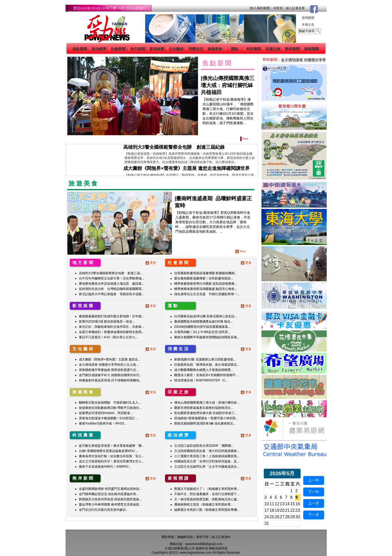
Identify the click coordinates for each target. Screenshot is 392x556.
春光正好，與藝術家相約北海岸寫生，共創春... (112, 327)
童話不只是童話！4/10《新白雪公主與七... (108, 337)
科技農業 (254, 49)
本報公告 (308, 25)
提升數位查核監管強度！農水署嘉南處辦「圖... (112, 446)
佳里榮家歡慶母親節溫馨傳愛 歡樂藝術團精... (206, 273)
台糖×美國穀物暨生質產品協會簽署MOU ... (109, 451)
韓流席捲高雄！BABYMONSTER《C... (201, 380)
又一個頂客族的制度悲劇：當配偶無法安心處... (207, 499)
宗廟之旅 (273, 49)
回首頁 (278, 8)
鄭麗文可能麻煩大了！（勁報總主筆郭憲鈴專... (207, 489)
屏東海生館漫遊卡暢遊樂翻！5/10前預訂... (108, 418)
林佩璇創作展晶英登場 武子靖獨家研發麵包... (110, 380)
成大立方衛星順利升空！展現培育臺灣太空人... (112, 461)
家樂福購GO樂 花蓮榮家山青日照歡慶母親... (205, 359)
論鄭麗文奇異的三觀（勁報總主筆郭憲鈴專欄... (207, 510)
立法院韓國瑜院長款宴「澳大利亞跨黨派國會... (207, 451)
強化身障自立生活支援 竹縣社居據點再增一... (207, 294)
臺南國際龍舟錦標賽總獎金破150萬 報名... (204, 322)
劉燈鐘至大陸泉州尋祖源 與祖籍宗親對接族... (110, 499)
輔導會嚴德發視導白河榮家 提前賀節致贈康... (206, 284)
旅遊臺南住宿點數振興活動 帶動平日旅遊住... (110, 408)
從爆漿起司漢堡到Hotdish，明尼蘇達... (106, 413)
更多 (151, 263)
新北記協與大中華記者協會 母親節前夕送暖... (112, 294)
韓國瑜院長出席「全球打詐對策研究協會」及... (207, 461)
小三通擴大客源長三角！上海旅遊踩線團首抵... (207, 456)
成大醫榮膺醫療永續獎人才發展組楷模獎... (204, 370)
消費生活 (196, 49)
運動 (234, 49)
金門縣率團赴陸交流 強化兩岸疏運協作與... (109, 494)
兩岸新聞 (292, 49)
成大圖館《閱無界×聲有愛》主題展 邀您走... (110, 359)
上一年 (314, 480)
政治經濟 (99, 49)
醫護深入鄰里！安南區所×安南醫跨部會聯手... (206, 375)
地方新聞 (138, 49)
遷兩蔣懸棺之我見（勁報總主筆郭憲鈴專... (204, 505)
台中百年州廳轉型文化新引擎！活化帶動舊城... (112, 278)
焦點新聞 (80, 49)
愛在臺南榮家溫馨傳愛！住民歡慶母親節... (204, 278)
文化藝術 (176, 49)
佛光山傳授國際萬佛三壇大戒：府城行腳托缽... (207, 403)
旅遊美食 (215, 49)
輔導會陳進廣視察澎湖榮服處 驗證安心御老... (206, 289)
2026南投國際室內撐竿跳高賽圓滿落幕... (203, 327)
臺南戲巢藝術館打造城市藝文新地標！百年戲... (112, 316)
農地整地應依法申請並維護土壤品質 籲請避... (112, 284)
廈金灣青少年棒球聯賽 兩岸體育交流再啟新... (110, 505)
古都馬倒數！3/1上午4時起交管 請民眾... (203, 332)
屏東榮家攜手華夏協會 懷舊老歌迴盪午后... (109, 370)
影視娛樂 (157, 49)
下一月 (314, 515)
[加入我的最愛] (260, 8)
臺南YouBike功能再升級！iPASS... (103, 423)
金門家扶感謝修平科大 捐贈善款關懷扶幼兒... (110, 375)
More (245, 139)
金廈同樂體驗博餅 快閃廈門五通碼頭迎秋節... (110, 489)
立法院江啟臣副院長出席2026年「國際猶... (204, 446)
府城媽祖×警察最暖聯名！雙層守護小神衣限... (206, 418)
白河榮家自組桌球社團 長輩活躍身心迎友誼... (206, 316)
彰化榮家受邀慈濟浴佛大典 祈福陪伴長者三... (206, 413)
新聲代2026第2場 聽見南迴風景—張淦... (107, 322)
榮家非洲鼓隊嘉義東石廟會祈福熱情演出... (204, 408)
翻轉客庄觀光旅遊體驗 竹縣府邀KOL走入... (110, 403)
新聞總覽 (308, 18)
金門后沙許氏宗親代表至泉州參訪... (104, 510)
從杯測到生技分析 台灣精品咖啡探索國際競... (112, 289)
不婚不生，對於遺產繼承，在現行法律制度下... (207, 494)
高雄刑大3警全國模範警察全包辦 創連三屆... (111, 273)
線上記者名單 (295, 8)
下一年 (314, 492)
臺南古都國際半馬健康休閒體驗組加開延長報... (207, 337)
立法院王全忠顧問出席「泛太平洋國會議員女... (207, 467)
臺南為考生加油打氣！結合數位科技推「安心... (112, 456)
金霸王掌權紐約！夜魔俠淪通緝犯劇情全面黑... (112, 332)
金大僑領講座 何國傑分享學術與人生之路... (109, 365)
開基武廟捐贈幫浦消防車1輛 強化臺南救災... (205, 423)
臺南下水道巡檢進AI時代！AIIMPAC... (105, 467)
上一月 (314, 503)
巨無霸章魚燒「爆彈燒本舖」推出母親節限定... (207, 365)
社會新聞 (118, 49)
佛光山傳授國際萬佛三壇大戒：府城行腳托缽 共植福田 (228, 85)
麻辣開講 (312, 49)
